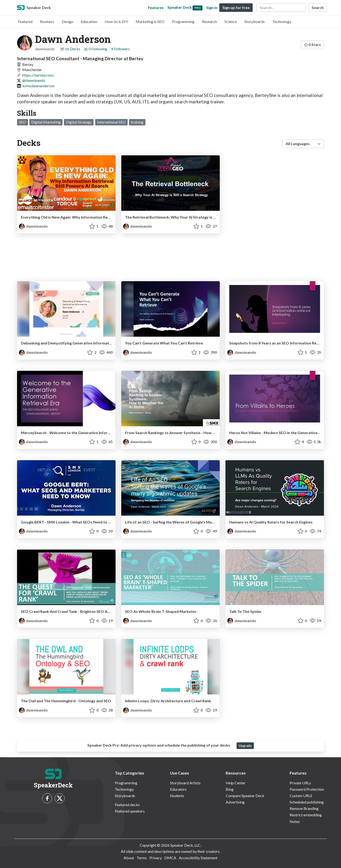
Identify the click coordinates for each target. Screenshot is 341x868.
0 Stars (312, 44)
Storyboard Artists (185, 783)
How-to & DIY (116, 21)
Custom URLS (301, 796)
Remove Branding (304, 808)
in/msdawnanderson (38, 86)
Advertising (235, 802)
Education (89, 21)
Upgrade (245, 746)
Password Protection (307, 789)
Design (67, 21)
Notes (295, 821)
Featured (25, 21)
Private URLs (300, 783)
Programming (183, 21)
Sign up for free (236, 7)
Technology (282, 21)
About (129, 858)
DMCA (170, 858)
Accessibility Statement (198, 858)
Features (156, 7)
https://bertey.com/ (38, 75)
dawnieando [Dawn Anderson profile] (33, 226)
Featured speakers (130, 811)
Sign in (212, 7)
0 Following (98, 49)
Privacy (156, 858)
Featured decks (127, 805)
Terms (142, 858)
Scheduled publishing (307, 802)
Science (231, 21)
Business (47, 21)
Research (209, 21)
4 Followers (120, 49)
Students (177, 796)
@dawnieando (34, 80)
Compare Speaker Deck (245, 796)
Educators (178, 789)
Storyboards (255, 21)
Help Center (236, 783)
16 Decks (73, 49)
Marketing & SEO (150, 21)
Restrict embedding (306, 815)
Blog (230, 789)
